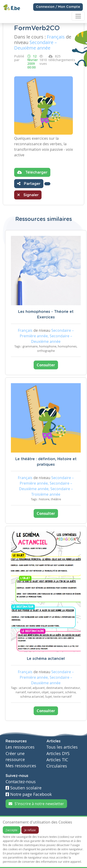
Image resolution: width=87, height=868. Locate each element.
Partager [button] (29, 184)
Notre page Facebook (29, 794)
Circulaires (57, 766)
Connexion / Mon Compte (58, 7)
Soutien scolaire (24, 788)
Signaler (28, 195)
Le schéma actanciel (46, 659)
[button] (47, 184)
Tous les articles (62, 747)
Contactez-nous (21, 782)
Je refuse (30, 830)
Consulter (46, 365)
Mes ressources (21, 766)
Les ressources (20, 747)
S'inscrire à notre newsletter (36, 804)
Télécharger (32, 172)
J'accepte (12, 830)
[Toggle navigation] (78, 16)
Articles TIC (57, 760)
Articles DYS (58, 754)
